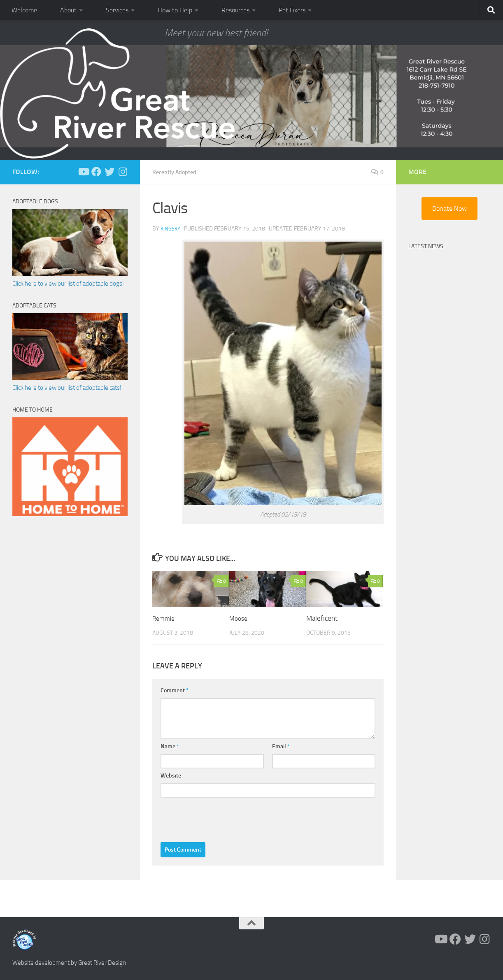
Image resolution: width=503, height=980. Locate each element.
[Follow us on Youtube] (83, 172)
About (68, 10)
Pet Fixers (292, 10)
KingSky (171, 229)
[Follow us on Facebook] (96, 172)
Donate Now (449, 208)
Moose (239, 618)
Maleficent (322, 618)
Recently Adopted (178, 172)
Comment (175, 690)
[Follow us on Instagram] (123, 172)
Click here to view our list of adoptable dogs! (68, 284)
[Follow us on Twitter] (109, 172)
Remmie (165, 618)
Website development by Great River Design (69, 963)
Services (117, 10)
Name (170, 746)
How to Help (175, 10)
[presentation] (223, 818)
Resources (235, 10)
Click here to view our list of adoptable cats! (67, 388)
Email (281, 746)
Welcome (24, 10)
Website (171, 776)
